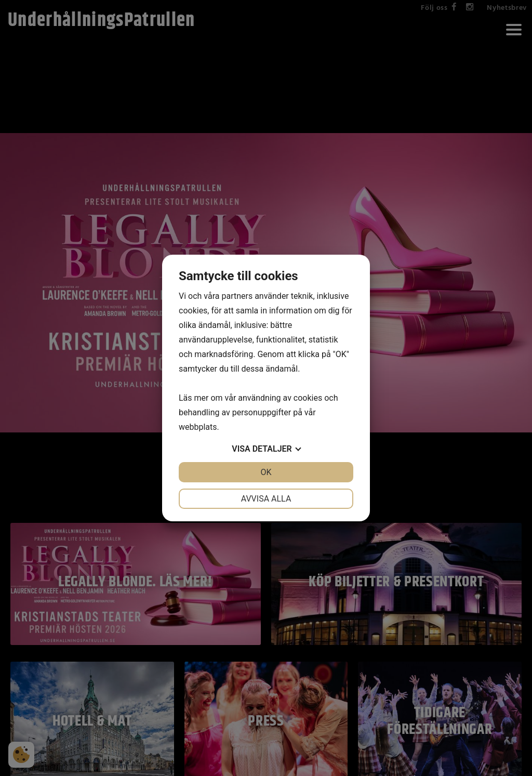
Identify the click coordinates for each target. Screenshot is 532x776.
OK (266, 472)
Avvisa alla (266, 499)
